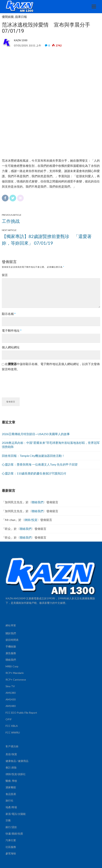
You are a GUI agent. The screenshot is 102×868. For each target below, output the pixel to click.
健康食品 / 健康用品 (17, 761)
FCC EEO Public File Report (21, 713)
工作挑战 (11, 221)
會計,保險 (11, 767)
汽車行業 (11, 840)
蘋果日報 (21, 17)
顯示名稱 (9, 314)
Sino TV (10, 686)
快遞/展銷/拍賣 (14, 834)
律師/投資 (31, 520)
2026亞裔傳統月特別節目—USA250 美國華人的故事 (36, 434)
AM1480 (11, 706)
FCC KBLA (12, 726)
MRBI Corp (12, 666)
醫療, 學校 (11, 781)
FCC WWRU (13, 732)
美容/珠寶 (11, 754)
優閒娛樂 (8, 17)
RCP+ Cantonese (16, 680)
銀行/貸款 (11, 827)
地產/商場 (11, 807)
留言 (5, 275)
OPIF (9, 719)
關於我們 (11, 633)
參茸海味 (11, 853)
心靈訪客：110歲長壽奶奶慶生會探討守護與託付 (34, 473)
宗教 (8, 820)
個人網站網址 (11, 347)
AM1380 (11, 693)
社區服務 (11, 847)
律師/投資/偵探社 (16, 774)
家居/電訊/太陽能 (16, 814)
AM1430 (11, 699)
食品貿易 (11, 794)
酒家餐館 (11, 787)
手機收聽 (11, 646)
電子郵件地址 (12, 330)
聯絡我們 (37, 502)
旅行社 (9, 800)
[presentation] (30, 383)
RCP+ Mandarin (15, 673)
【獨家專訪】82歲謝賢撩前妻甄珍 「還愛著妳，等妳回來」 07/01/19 (47, 240)
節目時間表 (12, 640)
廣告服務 (11, 653)
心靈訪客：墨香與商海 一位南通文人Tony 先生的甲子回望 (40, 464)
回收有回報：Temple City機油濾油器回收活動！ (33, 456)
